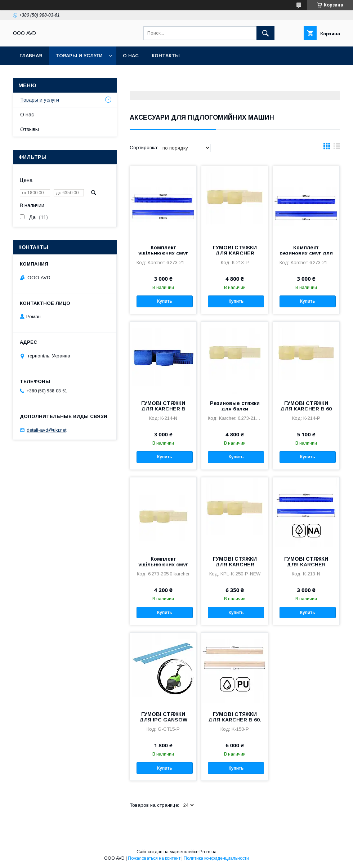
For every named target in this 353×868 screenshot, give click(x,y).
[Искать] (265, 33)
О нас (131, 56)
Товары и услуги (79, 56)
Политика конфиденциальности (216, 858)
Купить (165, 301)
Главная (31, 56)
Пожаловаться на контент (154, 858)
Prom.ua (208, 852)
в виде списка (337, 148)
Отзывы (30, 129)
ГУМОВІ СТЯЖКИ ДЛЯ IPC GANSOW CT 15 (163, 720)
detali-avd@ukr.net (46, 430)
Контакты (166, 56)
